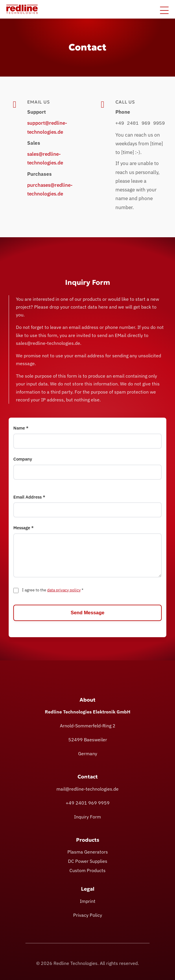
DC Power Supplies (88, 861)
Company (23, 458)
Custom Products (87, 870)
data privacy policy (64, 589)
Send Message (87, 612)
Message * (23, 527)
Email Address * (29, 496)
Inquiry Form (87, 816)
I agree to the (35, 589)
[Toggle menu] (164, 10)
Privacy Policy (88, 914)
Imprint (88, 901)
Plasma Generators (88, 851)
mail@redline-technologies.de (87, 788)
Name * (21, 427)
